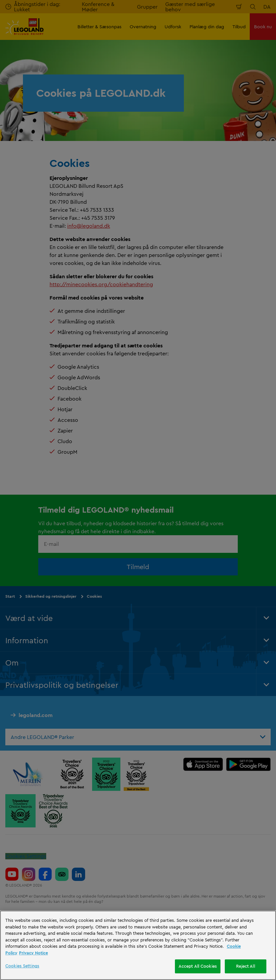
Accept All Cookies (198, 966)
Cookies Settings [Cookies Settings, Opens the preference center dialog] (22, 966)
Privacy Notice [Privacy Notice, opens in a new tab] (33, 953)
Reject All (245, 966)
